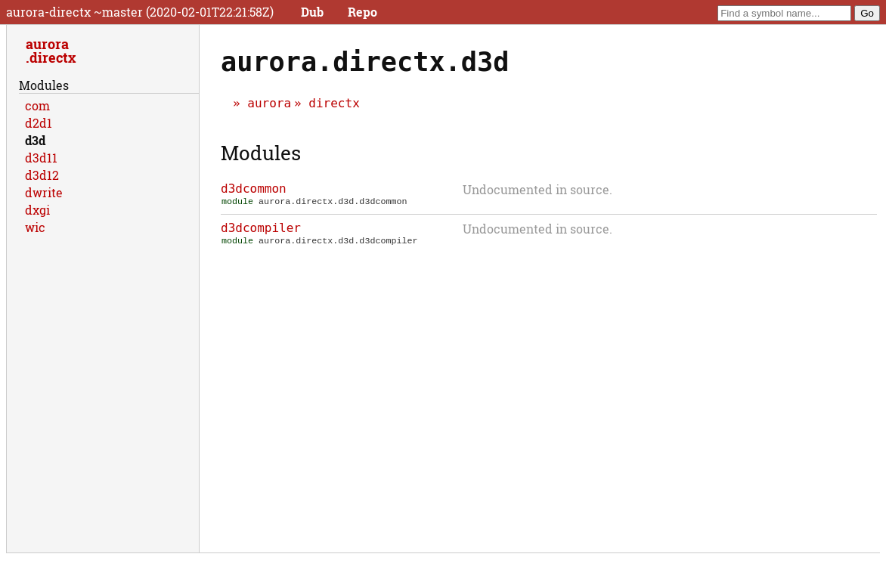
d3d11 (41, 158)
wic (35, 227)
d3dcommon (254, 189)
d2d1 (39, 123)
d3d (35, 140)
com (37, 105)
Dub (312, 12)
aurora (269, 103)
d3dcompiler (261, 229)
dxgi (37, 210)
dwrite (44, 192)
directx (334, 103)
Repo (362, 12)
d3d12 (42, 175)
